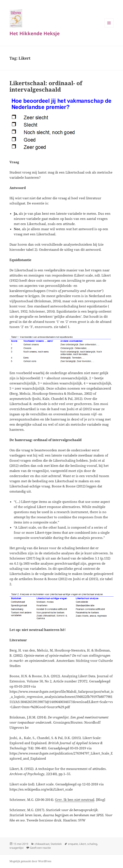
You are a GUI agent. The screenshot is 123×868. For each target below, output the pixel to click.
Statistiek (56, 844)
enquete (73, 844)
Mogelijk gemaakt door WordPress (30, 861)
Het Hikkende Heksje (35, 33)
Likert (83, 844)
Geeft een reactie (40, 848)
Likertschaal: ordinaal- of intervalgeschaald (46, 86)
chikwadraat (42, 844)
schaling (92, 844)
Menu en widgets (109, 27)
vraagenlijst (16, 848)
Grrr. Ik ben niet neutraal (75, 800)
